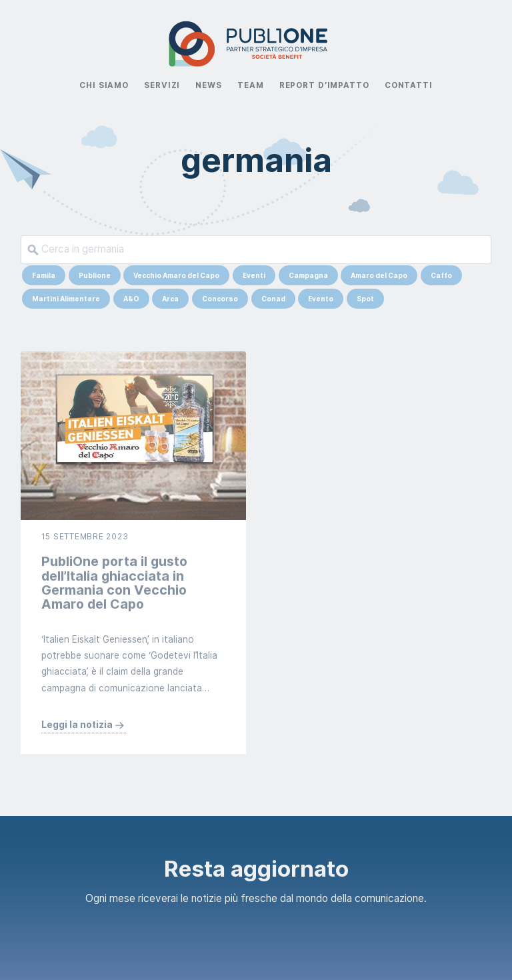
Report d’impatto (324, 85)
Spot (365, 299)
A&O (131, 299)
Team (250, 85)
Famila (44, 275)
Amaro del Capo (379, 275)
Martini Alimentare (66, 299)
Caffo (441, 275)
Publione (95, 275)
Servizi (162, 85)
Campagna (308, 275)
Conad (273, 299)
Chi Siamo (104, 85)
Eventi (254, 275)
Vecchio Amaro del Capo (176, 275)
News (208, 85)
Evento (321, 299)
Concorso (220, 299)
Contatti (409, 85)
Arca (170, 299)
